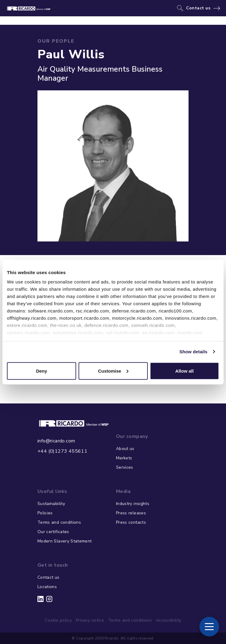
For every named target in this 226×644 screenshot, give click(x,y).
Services (125, 467)
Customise (113, 371)
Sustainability (51, 504)
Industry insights (133, 504)
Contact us (198, 8)
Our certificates (53, 532)
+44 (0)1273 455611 (62, 451)
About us (125, 449)
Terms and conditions (59, 522)
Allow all (184, 371)
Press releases (131, 513)
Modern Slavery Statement (65, 541)
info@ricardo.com (56, 441)
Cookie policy (58, 620)
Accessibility (169, 620)
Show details (194, 352)
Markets (124, 458)
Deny (42, 371)
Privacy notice (90, 620)
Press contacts (131, 522)
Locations (47, 587)
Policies (45, 513)
